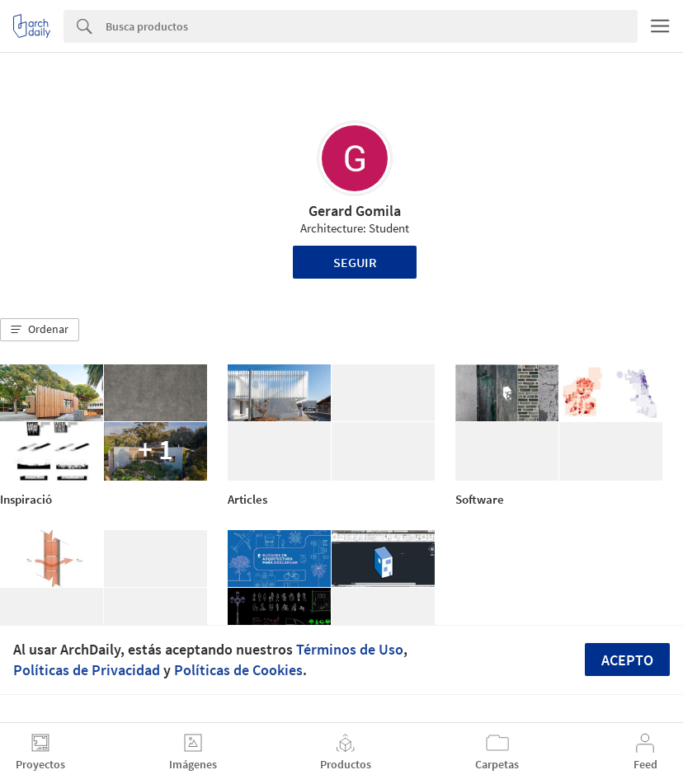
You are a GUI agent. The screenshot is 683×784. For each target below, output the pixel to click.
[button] (40, 330)
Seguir (355, 262)
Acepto (627, 660)
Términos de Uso (350, 649)
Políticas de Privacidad (87, 670)
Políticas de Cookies (238, 670)
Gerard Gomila (355, 211)
